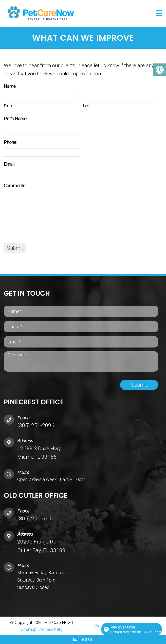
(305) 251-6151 (36, 519)
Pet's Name (15, 119)
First (8, 106)
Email (9, 164)
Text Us (83, 639)
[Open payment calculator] (132, 629)
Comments (15, 186)
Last (87, 106)
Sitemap (29, 629)
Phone (10, 142)
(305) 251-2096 (36, 425)
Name (10, 86)
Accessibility (51, 629)
